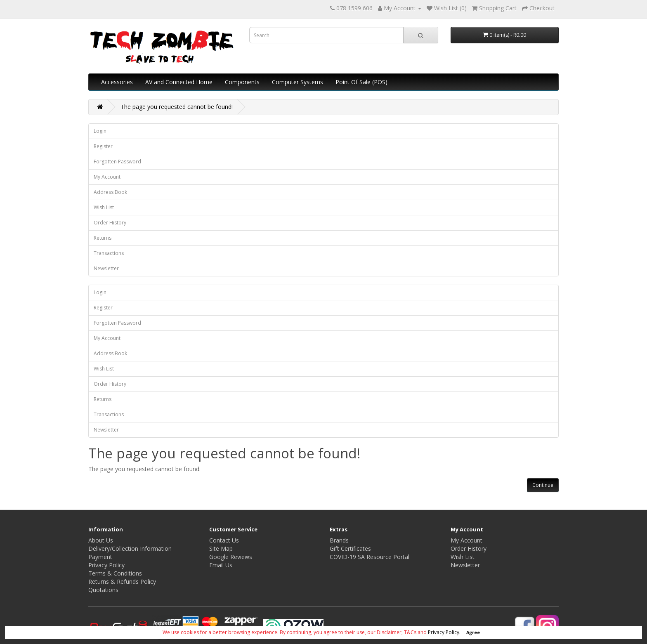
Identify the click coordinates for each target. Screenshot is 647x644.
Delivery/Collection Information (130, 548)
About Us (101, 540)
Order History (110, 223)
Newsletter (106, 268)
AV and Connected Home (179, 82)
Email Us (221, 565)
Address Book (110, 192)
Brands (339, 540)
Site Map (221, 548)
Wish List (104, 207)
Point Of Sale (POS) (361, 82)
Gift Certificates (350, 548)
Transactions (109, 253)
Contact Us (224, 540)
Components (242, 82)
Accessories (117, 82)
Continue (543, 485)
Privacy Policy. (444, 632)
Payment (100, 557)
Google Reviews (231, 557)
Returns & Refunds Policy (122, 581)
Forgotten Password (117, 162)
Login (100, 131)
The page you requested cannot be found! (177, 107)
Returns (103, 238)
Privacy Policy (106, 565)
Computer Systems (298, 82)
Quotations (103, 590)
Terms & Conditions (115, 573)
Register (103, 146)
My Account (107, 177)
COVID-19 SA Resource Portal (370, 557)
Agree (473, 632)
